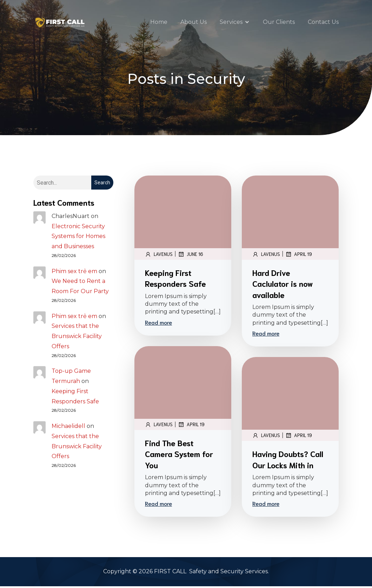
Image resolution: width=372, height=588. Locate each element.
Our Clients (279, 23)
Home (159, 23)
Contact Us (323, 23)
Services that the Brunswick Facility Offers (77, 338)
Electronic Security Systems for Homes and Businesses (78, 238)
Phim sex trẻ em (74, 273)
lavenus (159, 256)
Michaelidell (68, 428)
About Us (194, 23)
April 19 (299, 256)
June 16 (191, 256)
